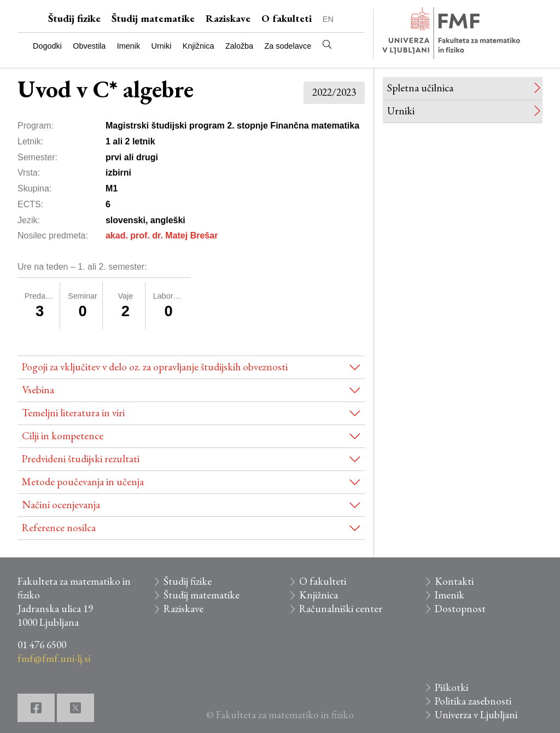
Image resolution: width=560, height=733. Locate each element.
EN (328, 19)
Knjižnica (199, 46)
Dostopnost (460, 609)
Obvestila (89, 46)
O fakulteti (287, 18)
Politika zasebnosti (473, 701)
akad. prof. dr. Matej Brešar (162, 235)
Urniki (162, 46)
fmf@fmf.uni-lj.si (54, 658)
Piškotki (451, 687)
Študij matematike (153, 18)
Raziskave (228, 18)
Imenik (129, 46)
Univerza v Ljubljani (476, 715)
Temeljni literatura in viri (73, 413)
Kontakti (454, 581)
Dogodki (47, 46)
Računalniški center (341, 609)
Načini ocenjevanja (61, 505)
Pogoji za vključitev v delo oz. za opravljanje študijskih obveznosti (155, 367)
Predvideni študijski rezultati (81, 459)
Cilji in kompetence (63, 436)
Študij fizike (74, 18)
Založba (239, 46)
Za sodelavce (288, 46)
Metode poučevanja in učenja (83, 482)
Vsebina (38, 390)
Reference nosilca (59, 528)
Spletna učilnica (420, 88)
